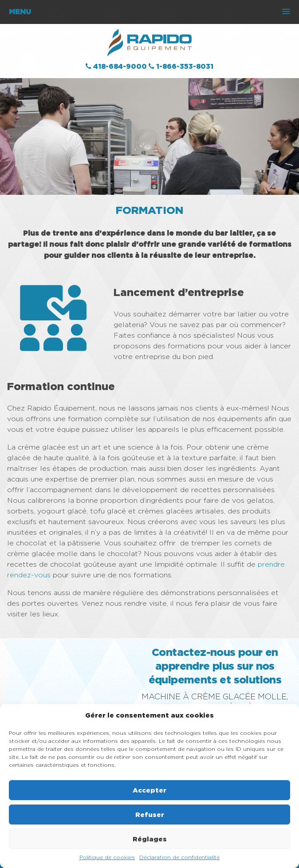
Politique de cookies (107, 857)
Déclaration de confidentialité (179, 857)
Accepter (149, 790)
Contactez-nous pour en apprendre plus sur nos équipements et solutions (215, 666)
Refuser (150, 815)
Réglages (150, 839)
